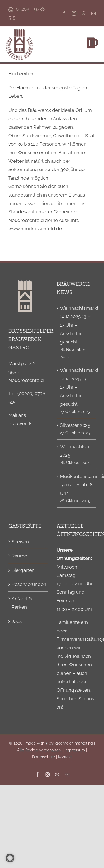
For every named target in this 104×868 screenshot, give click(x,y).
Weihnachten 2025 (74, 451)
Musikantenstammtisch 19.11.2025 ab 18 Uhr (77, 485)
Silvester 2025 (75, 425)
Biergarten (23, 570)
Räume (19, 556)
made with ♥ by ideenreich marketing (59, 743)
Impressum (75, 750)
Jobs (17, 621)
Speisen (20, 542)
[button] (10, 858)
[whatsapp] (84, 13)
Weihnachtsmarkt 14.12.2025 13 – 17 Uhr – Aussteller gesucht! (77, 325)
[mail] (93, 13)
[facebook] (64, 13)
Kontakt (65, 757)
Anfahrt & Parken (22, 603)
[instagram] (74, 13)
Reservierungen (28, 584)
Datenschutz (44, 757)
